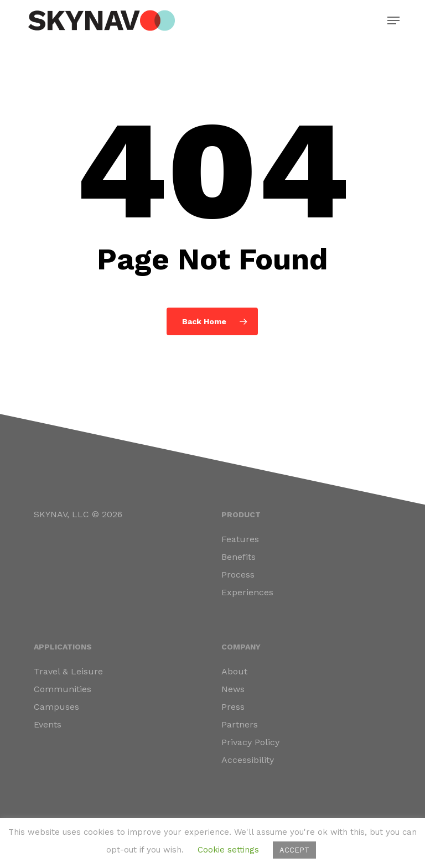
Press (233, 707)
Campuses (56, 707)
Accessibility (248, 760)
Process (238, 575)
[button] (393, 20)
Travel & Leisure (68, 671)
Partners (240, 724)
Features (240, 539)
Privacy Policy (250, 742)
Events (48, 724)
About (234, 671)
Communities (63, 689)
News (233, 689)
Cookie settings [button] (228, 850)
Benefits (239, 557)
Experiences (247, 592)
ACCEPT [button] (294, 850)
